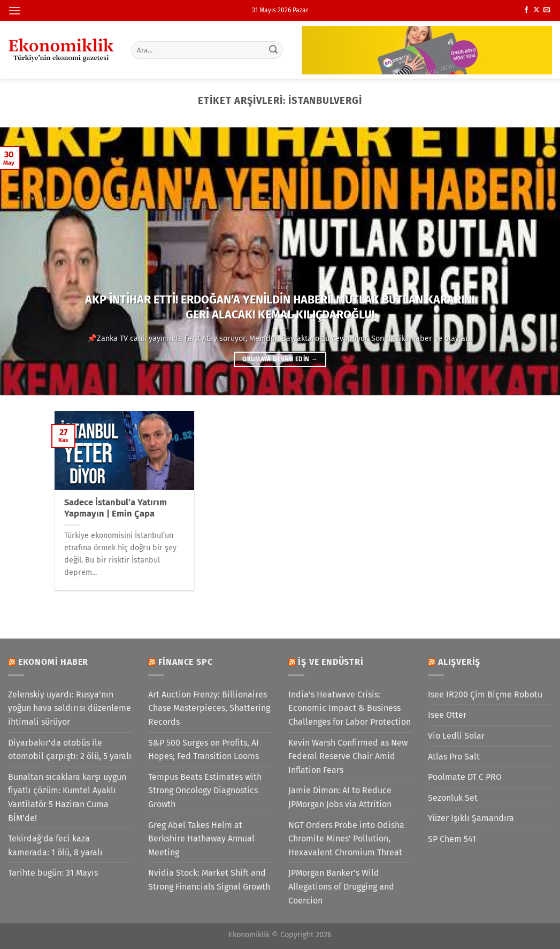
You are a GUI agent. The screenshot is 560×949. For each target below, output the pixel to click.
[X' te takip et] (536, 10)
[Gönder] (273, 50)
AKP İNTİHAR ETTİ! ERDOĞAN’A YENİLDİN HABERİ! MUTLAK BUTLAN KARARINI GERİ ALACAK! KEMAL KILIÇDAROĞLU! (280, 307)
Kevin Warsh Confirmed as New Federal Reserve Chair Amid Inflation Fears (348, 756)
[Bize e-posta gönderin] (547, 10)
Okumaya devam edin (280, 359)
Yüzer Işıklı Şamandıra (471, 818)
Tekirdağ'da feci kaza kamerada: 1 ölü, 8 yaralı (55, 845)
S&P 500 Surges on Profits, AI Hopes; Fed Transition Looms (204, 750)
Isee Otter (447, 715)
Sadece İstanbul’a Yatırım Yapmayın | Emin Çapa (116, 508)
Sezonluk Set (453, 798)
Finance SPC (186, 662)
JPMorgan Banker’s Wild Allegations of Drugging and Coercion (341, 886)
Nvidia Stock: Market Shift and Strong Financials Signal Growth (209, 880)
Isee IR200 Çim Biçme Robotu (485, 694)
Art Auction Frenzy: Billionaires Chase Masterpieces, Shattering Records (209, 708)
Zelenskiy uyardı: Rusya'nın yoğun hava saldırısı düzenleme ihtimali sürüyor (70, 708)
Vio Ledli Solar (456, 736)
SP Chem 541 (452, 839)
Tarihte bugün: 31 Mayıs (53, 873)
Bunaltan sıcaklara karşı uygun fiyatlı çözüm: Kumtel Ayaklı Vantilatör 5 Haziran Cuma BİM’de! (67, 798)
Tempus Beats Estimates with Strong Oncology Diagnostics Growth (205, 791)
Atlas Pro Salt (454, 757)
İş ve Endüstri (331, 662)
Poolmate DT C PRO (465, 777)
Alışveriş (459, 662)
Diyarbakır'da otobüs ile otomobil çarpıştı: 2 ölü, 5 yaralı (70, 750)
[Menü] (14, 10)
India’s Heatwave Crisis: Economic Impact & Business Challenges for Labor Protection (350, 708)
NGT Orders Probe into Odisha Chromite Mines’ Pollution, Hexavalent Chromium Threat (346, 839)
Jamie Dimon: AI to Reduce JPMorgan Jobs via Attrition (340, 797)
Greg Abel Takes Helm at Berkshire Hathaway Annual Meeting (201, 839)
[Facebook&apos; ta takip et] (526, 10)
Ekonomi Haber (53, 662)
